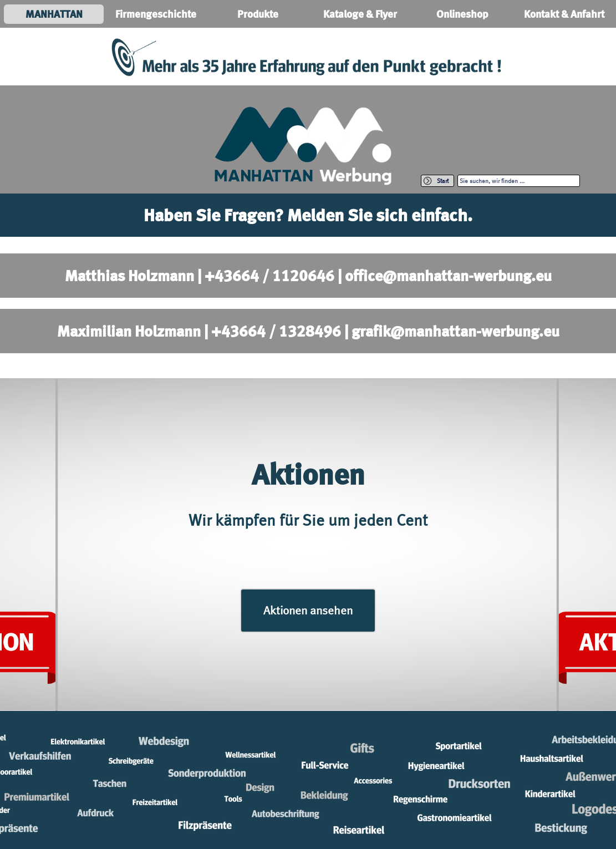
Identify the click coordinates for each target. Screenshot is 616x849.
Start (443, 181)
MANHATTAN (54, 14)
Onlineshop (462, 14)
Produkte (258, 14)
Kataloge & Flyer (360, 14)
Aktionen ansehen (308, 610)
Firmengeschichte (156, 14)
